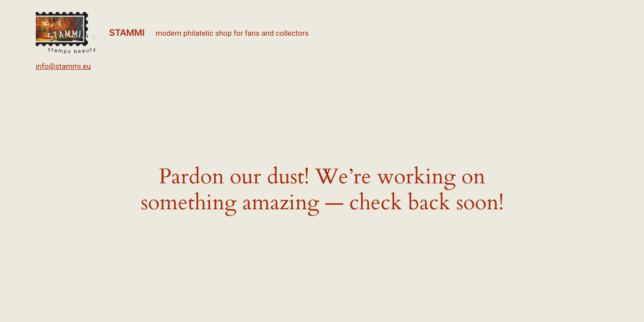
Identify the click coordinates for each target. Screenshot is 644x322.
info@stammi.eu (63, 66)
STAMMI (127, 33)
